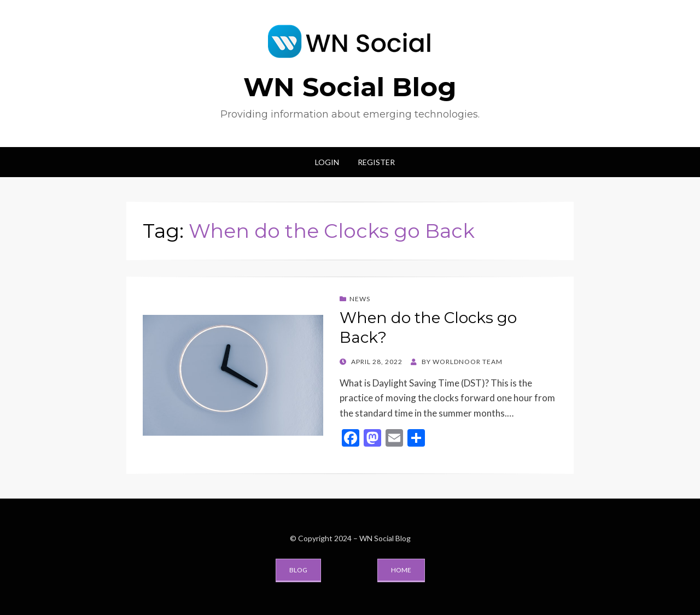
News (360, 299)
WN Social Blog (350, 87)
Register (376, 162)
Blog (298, 570)
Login (327, 162)
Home (401, 570)
